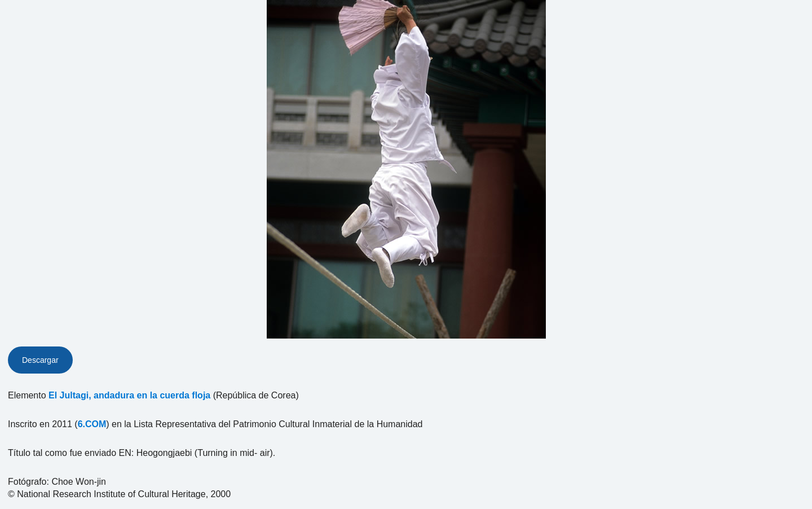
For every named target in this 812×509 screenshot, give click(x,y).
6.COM (92, 424)
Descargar (40, 360)
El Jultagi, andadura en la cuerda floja (129, 395)
